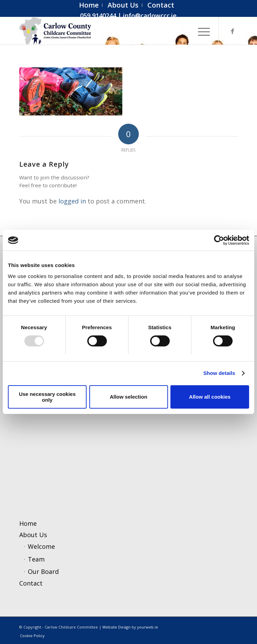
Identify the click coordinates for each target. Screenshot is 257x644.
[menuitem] (89, 5)
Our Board (43, 571)
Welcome (41, 546)
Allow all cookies (210, 397)
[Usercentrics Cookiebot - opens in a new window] (219, 240)
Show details (219, 373)
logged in (72, 201)
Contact (31, 583)
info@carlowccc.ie (150, 15)
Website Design (116, 627)
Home (28, 523)
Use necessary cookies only (47, 397)
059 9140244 (98, 15)
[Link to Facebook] (233, 31)
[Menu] (200, 31)
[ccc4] (107, 31)
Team (36, 559)
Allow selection (128, 397)
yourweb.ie (148, 627)
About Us (33, 535)
